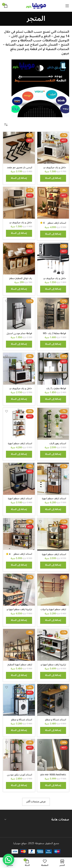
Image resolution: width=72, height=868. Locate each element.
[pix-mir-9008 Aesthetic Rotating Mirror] (53, 755)
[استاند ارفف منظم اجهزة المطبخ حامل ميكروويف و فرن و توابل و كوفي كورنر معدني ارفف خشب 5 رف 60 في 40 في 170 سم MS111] (53, 203)
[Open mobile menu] (67, 6)
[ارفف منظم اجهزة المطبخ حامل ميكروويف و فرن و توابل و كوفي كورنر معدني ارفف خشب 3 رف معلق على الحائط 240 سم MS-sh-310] (19, 645)
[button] (53, 178)
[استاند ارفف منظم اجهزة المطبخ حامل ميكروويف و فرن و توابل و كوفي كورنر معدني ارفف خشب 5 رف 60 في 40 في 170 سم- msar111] (19, 424)
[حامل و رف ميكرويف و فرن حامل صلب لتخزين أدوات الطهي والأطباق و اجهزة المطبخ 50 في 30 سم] (53, 148)
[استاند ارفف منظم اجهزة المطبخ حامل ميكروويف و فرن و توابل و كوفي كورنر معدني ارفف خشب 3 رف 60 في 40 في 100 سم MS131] (19, 479)
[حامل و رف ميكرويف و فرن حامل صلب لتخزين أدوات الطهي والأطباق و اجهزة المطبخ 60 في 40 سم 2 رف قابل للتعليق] (19, 369)
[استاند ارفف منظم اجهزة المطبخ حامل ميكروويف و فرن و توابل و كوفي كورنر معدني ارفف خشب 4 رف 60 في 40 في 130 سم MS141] (53, 534)
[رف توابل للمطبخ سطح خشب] (19, 259)
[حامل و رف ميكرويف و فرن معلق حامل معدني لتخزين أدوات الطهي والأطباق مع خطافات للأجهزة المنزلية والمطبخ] (53, 259)
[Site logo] (36, 6)
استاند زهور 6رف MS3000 (58, 445)
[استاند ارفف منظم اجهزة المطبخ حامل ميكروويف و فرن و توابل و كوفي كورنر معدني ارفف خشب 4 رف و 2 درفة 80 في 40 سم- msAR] (53, 479)
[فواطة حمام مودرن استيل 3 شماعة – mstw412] (19, 314)
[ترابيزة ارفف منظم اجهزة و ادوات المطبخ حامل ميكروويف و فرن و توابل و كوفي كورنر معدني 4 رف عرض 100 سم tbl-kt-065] (19, 590)
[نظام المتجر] (6, 125)
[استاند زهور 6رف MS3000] (53, 424)
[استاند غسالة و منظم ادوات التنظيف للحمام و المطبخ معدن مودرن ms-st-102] (53, 700)
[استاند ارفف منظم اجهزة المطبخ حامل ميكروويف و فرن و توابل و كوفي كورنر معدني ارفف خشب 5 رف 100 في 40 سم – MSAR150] (19, 534)
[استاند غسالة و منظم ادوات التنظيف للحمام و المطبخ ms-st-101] (19, 700)
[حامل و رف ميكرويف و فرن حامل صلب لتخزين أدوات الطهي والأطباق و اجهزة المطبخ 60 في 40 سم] (19, 203)
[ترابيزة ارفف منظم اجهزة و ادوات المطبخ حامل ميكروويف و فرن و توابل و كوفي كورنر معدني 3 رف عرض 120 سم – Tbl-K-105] (53, 645)
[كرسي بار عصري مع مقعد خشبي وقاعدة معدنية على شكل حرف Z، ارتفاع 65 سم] (19, 148)
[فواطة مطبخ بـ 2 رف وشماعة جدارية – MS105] (53, 369)
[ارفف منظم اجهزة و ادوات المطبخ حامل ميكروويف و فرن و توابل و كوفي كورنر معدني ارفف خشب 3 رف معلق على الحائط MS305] (53, 590)
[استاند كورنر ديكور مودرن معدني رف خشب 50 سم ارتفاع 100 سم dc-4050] (19, 755)
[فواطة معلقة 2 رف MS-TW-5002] (53, 314)
